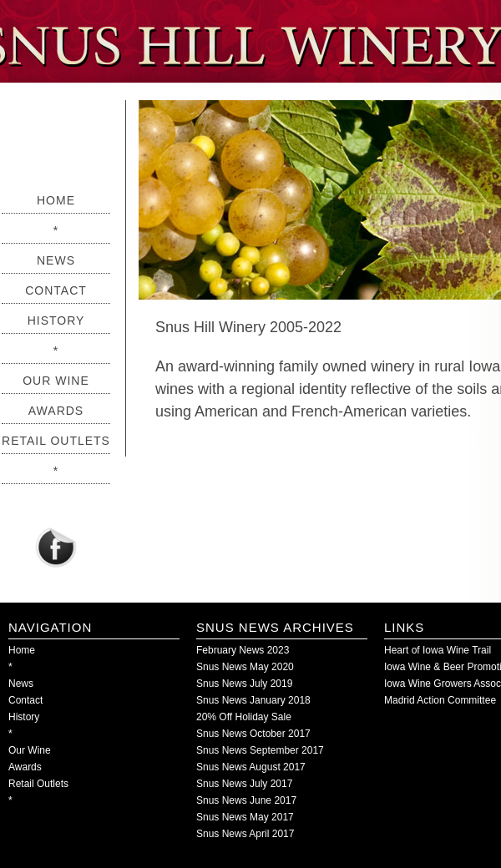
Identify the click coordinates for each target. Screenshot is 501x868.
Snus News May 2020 (245, 667)
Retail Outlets (56, 441)
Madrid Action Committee (440, 700)
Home (56, 200)
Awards (56, 411)
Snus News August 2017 (251, 767)
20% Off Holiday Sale (244, 717)
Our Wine (56, 381)
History (56, 320)
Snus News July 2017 (244, 784)
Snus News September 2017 (260, 750)
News (56, 260)
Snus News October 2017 (253, 734)
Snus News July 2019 (244, 684)
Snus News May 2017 (245, 817)
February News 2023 (243, 650)
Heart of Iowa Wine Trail (438, 650)
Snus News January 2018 (253, 700)
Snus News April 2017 (245, 834)
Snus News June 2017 (246, 800)
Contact (56, 290)
